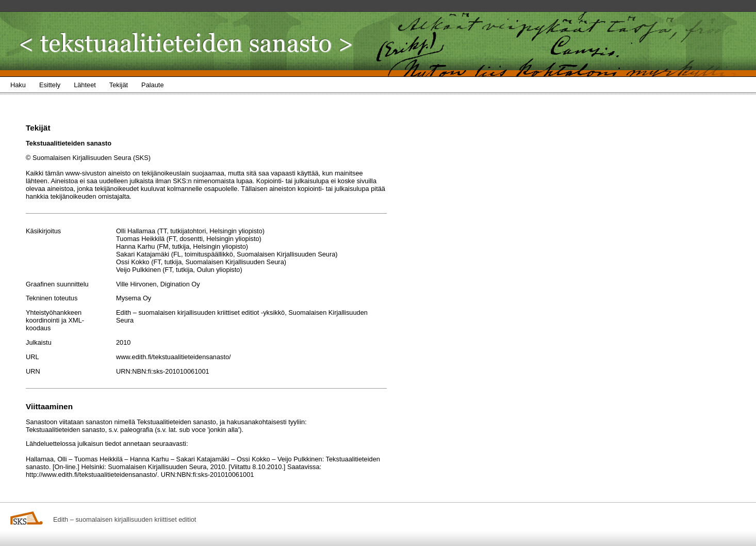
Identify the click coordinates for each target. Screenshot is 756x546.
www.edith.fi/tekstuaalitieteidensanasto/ (174, 357)
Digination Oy (180, 284)
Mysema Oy (134, 298)
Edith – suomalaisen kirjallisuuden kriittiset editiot (125, 519)
